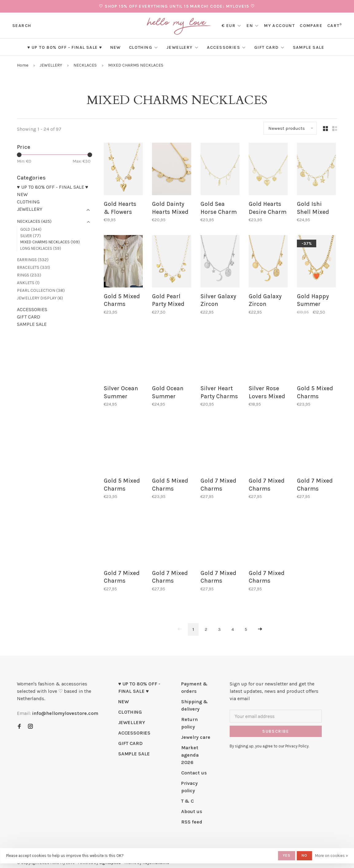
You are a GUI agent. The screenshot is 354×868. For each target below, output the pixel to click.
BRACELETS (33, 267)
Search (22, 26)
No (304, 855)
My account (279, 26)
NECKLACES (85, 65)
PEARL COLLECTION (41, 290)
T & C (187, 794)
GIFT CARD (266, 47)
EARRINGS (33, 260)
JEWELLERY (180, 47)
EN (250, 26)
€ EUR (229, 26)
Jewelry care (196, 730)
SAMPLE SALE (309, 47)
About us (192, 804)
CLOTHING (141, 47)
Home (23, 65)
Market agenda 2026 (190, 748)
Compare (311, 26)
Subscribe (276, 724)
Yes (287, 855)
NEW (116, 47)
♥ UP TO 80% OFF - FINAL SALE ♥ (65, 47)
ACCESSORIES (224, 47)
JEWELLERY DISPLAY (40, 298)
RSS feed (192, 815)
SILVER (31, 236)
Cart (335, 26)
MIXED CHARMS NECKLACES (136, 65)
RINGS (29, 275)
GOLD (31, 229)
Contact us (194, 766)
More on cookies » (331, 856)
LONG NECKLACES (41, 248)
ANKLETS (28, 283)
